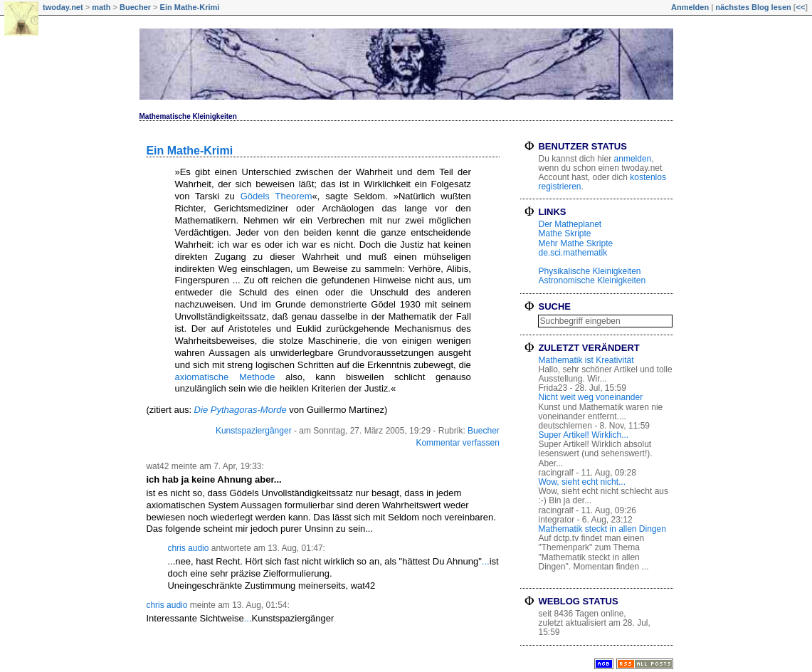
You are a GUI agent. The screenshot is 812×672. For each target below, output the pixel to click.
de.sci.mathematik (573, 253)
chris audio (188, 548)
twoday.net (63, 7)
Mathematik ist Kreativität (586, 360)
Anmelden (690, 7)
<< (800, 7)
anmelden (633, 159)
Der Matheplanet (570, 224)
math (101, 7)
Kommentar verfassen (457, 443)
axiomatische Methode (225, 377)
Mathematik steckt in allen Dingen (602, 529)
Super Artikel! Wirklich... (583, 435)
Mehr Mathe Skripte (575, 243)
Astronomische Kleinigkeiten (592, 280)
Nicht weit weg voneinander (590, 397)
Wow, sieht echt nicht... (582, 482)
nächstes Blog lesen (753, 7)
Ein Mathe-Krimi (190, 7)
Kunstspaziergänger (254, 431)
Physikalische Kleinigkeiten (589, 271)
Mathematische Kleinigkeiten (188, 116)
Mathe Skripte (564, 233)
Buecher (135, 7)
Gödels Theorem (276, 196)
